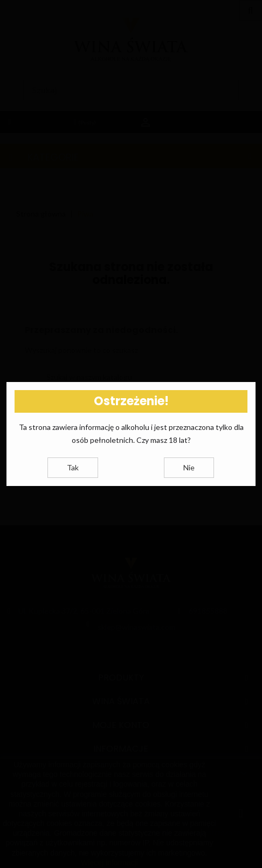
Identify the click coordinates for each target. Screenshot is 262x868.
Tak (73, 467)
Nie (189, 467)
